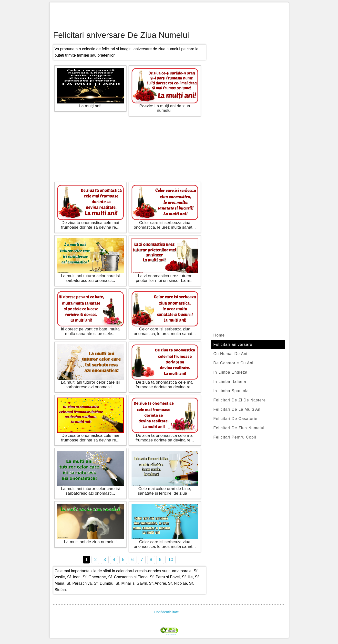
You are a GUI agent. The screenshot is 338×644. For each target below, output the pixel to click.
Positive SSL (171, 634)
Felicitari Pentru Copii (235, 437)
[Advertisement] (169, 17)
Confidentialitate (166, 612)
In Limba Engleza (230, 372)
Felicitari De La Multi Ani (237, 409)
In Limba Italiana (230, 382)
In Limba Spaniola (231, 391)
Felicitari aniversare (233, 344)
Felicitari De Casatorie (235, 419)
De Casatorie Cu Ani (233, 363)
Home (219, 335)
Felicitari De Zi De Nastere (240, 400)
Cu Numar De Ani (230, 354)
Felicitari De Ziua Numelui (239, 428)
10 (171, 560)
